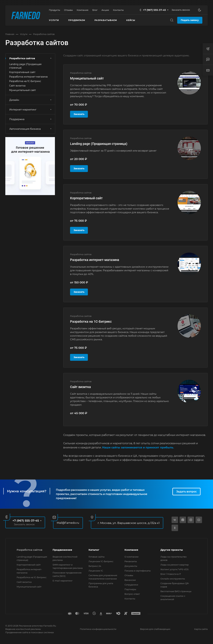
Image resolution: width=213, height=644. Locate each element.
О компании (131, 557)
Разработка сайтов (31, 58)
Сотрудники (131, 585)
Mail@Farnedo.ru (68, 523)
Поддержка (31, 119)
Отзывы (129, 575)
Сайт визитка (80, 387)
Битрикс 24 (95, 566)
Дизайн (31, 100)
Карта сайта (201, 629)
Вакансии (130, 580)
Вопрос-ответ (132, 594)
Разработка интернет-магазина (95, 260)
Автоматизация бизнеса (31, 129)
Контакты (130, 599)
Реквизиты (131, 561)
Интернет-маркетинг (31, 110)
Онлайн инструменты (173, 579)
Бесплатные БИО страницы (176, 591)
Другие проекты (172, 550)
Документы (131, 566)
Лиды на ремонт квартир (175, 565)
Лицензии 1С (96, 571)
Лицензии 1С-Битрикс (101, 561)
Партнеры (130, 589)
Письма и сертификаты (138, 571)
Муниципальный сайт (87, 78)
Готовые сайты (97, 557)
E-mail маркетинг (63, 581)
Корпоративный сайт (86, 198)
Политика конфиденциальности (98, 629)
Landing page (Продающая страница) (99, 144)
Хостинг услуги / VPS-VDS (174, 569)
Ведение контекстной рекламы (23, 629)
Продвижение (62, 550)
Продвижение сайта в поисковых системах (30, 632)
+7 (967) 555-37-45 (154, 10)
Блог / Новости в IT (171, 574)
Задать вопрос (186, 492)
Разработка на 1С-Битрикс (91, 322)
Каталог (94, 550)
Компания (131, 550)
